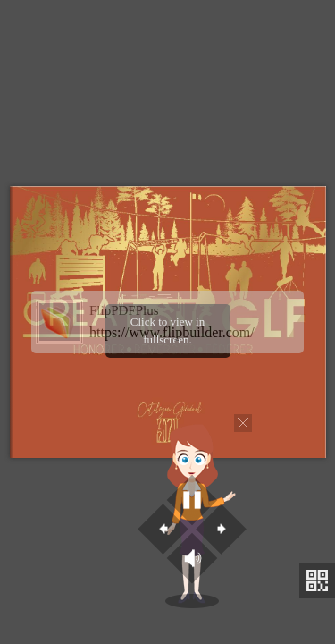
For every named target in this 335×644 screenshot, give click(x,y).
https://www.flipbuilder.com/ (172, 332)
